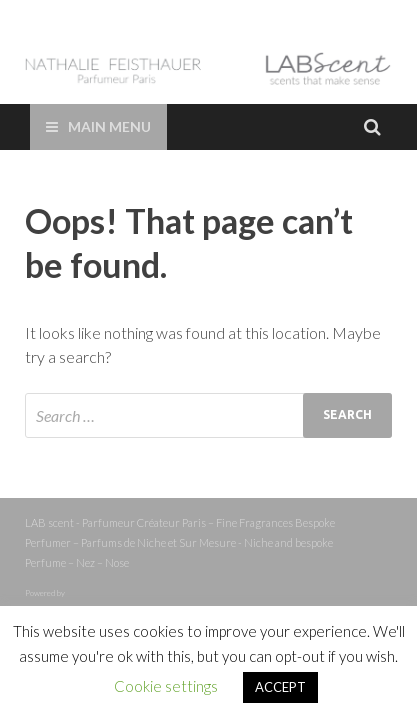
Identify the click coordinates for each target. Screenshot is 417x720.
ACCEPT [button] (280, 687)
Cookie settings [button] (166, 686)
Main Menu (109, 126)
